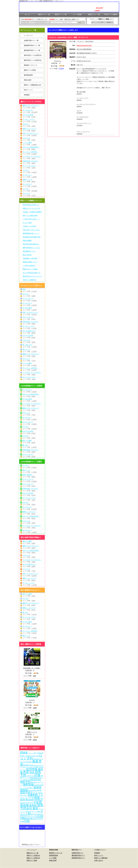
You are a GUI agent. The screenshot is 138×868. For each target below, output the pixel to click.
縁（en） (26, 445)
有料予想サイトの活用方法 (33, 55)
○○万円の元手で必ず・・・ (32, 219)
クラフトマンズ (28, 299)
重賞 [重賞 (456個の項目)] (35, 808)
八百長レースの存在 (29, 226)
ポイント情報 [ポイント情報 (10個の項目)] (36, 812)
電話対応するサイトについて (32, 276)
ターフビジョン (28, 110)
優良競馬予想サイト (78, 855)
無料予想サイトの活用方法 (33, 60)
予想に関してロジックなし (32, 230)
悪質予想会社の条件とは (31, 205)
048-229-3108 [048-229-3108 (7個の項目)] (29, 803)
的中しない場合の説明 (30, 216)
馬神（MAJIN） (28, 475)
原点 (24, 289)
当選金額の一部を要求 (30, 258)
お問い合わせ (99, 860)
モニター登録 (27, 223)
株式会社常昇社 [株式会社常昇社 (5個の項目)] (32, 791)
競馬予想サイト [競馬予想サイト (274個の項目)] (29, 793)
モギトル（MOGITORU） (31, 147)
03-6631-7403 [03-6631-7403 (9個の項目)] (35, 756)
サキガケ (26, 124)
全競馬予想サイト (78, 853)
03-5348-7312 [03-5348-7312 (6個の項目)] (30, 776)
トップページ (28, 36)
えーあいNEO (27, 308)
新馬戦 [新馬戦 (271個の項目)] (33, 805)
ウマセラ (26, 170)
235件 (33, 108)
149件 (33, 126)
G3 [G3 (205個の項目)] (36, 779)
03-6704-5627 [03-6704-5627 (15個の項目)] (39, 785)
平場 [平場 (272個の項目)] (36, 802)
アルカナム (58, 61)
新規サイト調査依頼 (101, 858)
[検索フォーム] (64, 22)
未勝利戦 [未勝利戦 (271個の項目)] (33, 795)
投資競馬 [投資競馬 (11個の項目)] (26, 765)
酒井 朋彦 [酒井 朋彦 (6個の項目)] (37, 800)
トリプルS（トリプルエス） (32, 156)
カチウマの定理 (28, 115)
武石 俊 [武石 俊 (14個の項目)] (39, 790)
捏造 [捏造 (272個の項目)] (32, 772)
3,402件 (34, 135)
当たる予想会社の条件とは (32, 273)
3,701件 (34, 291)
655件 (33, 149)
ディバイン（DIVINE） (30, 152)
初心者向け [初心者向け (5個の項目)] (30, 788)
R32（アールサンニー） (31, 133)
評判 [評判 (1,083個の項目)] (30, 758)
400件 (33, 131)
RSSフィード (28, 90)
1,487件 (34, 447)
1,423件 (34, 310)
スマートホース (28, 317)
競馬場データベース (30, 65)
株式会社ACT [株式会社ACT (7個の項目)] (37, 759)
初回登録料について (29, 251)
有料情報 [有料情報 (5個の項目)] (28, 756)
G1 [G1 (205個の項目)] (39, 779)
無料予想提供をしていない (32, 248)
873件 (33, 117)
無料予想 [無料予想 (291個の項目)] (25, 782)
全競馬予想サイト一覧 (31, 40)
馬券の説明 (28, 80)
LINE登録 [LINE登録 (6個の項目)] (39, 753)
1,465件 (34, 177)
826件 (33, 333)
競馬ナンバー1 (28, 180)
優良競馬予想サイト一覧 (32, 50)
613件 (33, 319)
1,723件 (34, 351)
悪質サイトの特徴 (30, 70)
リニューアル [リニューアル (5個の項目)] (24, 788)
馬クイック (26, 349)
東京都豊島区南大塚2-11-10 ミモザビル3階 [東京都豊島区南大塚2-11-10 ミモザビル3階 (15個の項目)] (32, 819)
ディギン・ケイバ (29, 119)
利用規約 (27, 95)
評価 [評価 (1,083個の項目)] (37, 775)
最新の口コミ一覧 (32, 853)
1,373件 (34, 121)
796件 (33, 158)
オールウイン (27, 175)
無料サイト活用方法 (33, 858)
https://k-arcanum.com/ (84, 45)
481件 (33, 182)
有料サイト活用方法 (33, 855)
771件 (33, 195)
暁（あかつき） (28, 345)
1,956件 (34, 301)
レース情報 (53, 858)
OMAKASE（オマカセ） (31, 161)
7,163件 (34, 347)
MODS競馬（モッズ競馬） (32, 668)
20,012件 (35, 112)
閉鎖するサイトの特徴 (30, 269)
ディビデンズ (27, 184)
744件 (33, 168)
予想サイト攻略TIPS (29, 280)
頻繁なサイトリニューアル (32, 208)
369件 (33, 163)
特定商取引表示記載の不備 (32, 237)
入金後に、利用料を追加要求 (32, 212)
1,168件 (34, 145)
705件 (33, 140)
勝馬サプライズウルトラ (31, 106)
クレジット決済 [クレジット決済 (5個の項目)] (32, 753)
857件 (33, 514)
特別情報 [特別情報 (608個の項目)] (32, 769)
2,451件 (34, 172)
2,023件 (34, 186)
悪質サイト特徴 (32, 860)
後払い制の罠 (27, 255)
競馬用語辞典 (28, 75)
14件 (35, 676)
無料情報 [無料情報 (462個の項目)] (28, 785)
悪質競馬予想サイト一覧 (32, 45)
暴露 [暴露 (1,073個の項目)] (35, 761)
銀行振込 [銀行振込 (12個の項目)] (29, 762)
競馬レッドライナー (29, 512)
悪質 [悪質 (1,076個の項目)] (26, 772)
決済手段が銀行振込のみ (31, 244)
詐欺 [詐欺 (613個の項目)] (27, 821)
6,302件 (34, 154)
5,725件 (61, 69)
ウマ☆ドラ (26, 193)
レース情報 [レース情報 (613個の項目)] (33, 798)
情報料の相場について (30, 262)
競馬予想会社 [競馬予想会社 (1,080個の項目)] (32, 807)
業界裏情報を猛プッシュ (31, 233)
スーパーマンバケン (29, 166)
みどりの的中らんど (29, 331)
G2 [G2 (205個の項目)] (32, 779)
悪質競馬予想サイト (78, 858)
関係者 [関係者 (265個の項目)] (24, 753)
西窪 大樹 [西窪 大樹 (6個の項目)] (33, 814)
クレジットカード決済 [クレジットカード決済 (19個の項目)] (31, 767)
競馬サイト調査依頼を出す (33, 85)
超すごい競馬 (27, 441)
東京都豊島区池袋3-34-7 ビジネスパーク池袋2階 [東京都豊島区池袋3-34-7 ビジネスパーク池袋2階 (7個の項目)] (32, 817)
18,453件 (35, 191)
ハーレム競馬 (27, 143)
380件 (33, 477)
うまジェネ (26, 138)
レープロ (26, 189)
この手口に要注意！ (29, 266)
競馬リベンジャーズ (29, 129)
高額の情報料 (27, 241)
